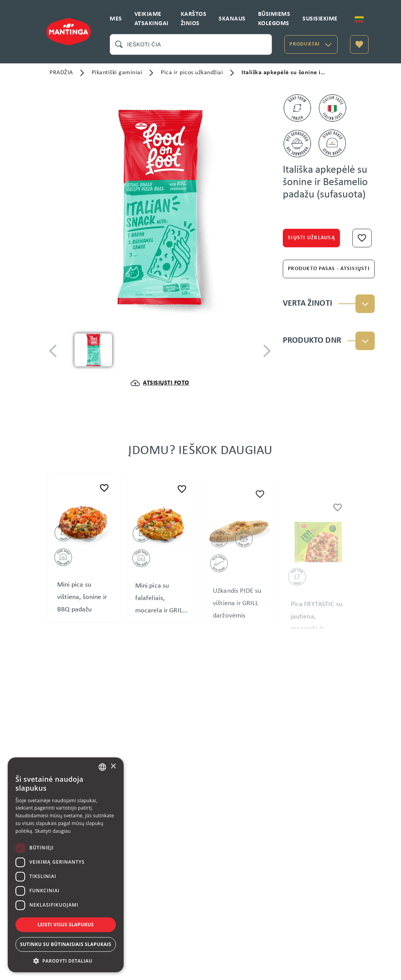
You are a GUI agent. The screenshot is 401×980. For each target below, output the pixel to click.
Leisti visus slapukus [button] (66, 925)
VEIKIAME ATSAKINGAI (151, 19)
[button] (66, 961)
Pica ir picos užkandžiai (192, 73)
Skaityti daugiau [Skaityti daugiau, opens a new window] (53, 831)
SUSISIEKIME (320, 19)
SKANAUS (232, 19)
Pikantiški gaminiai (117, 73)
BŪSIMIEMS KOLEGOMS (274, 19)
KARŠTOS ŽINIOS (194, 19)
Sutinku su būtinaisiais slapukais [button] (66, 944)
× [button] (113, 766)
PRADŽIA (61, 73)
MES (116, 19)
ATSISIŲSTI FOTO (166, 383)
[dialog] (66, 865)
